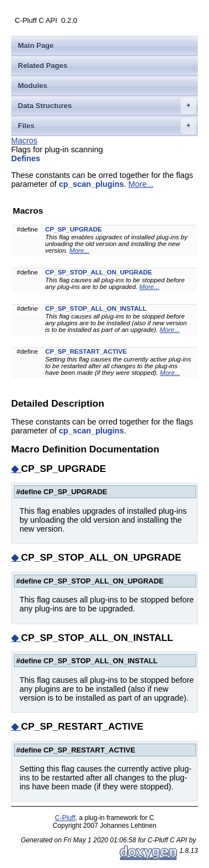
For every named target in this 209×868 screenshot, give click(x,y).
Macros (24, 141)
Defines (26, 158)
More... (141, 184)
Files (107, 126)
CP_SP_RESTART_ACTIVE (86, 351)
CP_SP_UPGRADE (74, 229)
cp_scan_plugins (92, 184)
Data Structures (107, 106)
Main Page (36, 45)
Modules (33, 86)
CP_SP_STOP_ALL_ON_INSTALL (96, 308)
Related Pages (43, 66)
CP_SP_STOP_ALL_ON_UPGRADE (99, 272)
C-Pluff (65, 818)
